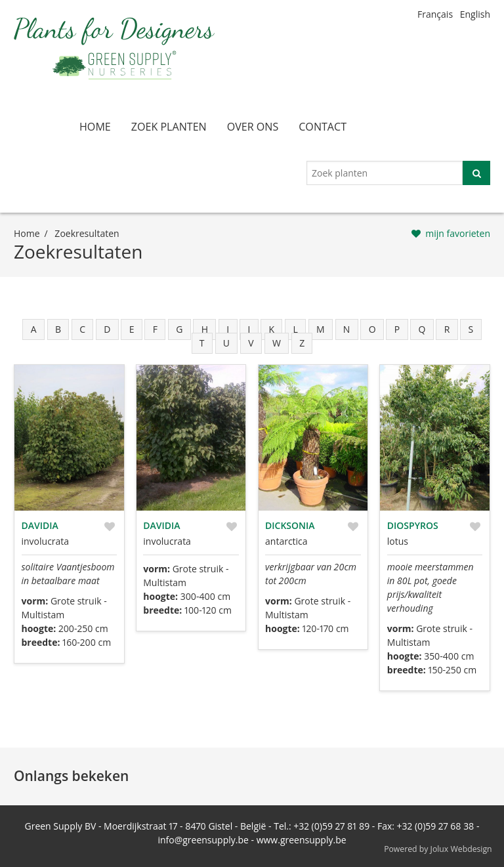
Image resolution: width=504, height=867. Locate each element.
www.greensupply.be (302, 840)
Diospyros (413, 525)
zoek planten (169, 127)
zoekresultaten (87, 233)
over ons (253, 127)
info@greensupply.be (203, 840)
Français (435, 14)
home (95, 127)
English (475, 14)
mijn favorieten (458, 233)
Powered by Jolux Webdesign (438, 849)
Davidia (40, 525)
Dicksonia (290, 525)
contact (323, 127)
